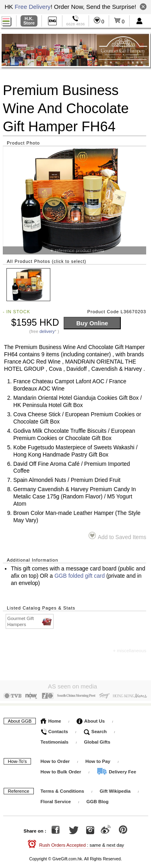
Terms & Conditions (62, 789)
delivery (47, 331)
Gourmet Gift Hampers (30, 621)
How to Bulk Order (62, 770)
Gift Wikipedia (115, 789)
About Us (91, 719)
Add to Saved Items (117, 536)
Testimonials (55, 740)
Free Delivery (32, 7)
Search (95, 730)
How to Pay (98, 759)
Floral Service (56, 800)
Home (51, 719)
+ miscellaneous (129, 651)
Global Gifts (97, 740)
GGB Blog (98, 800)
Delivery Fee (116, 770)
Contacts (54, 730)
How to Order (55, 759)
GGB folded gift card (80, 576)
